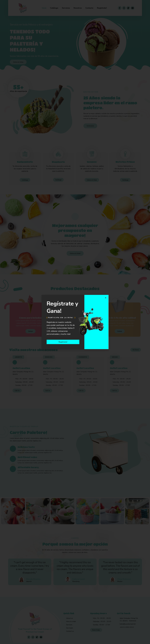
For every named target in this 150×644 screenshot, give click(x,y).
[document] (75, 322)
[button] (106, 298)
